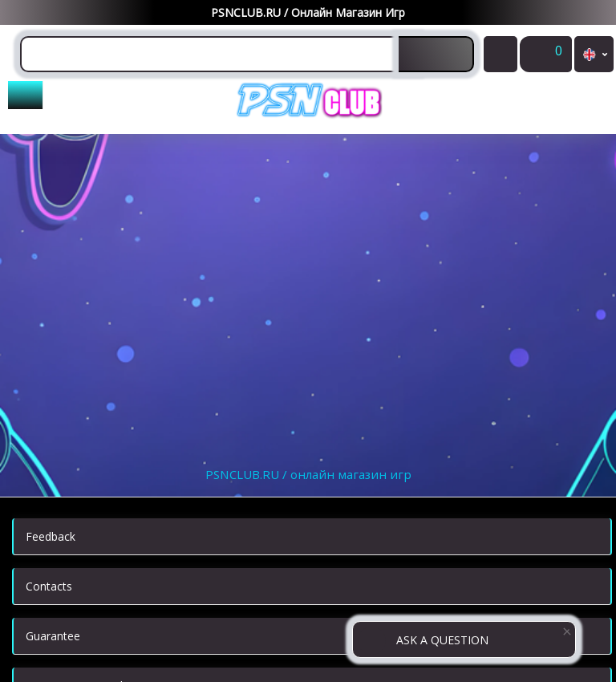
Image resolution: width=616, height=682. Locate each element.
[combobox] (219, 54)
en (594, 54)
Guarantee (53, 636)
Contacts (49, 586)
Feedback (51, 536)
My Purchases (500, 59)
